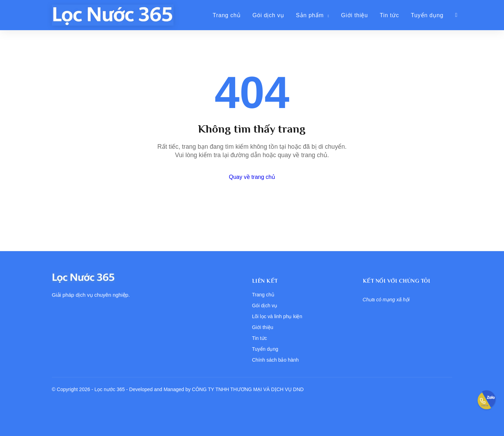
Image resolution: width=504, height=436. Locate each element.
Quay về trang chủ (252, 177)
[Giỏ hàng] (457, 15)
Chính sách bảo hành (275, 360)
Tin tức (389, 15)
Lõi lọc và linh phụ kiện (277, 316)
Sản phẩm (312, 15)
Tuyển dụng (427, 15)
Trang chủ (227, 15)
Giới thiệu (355, 15)
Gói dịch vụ (268, 15)
